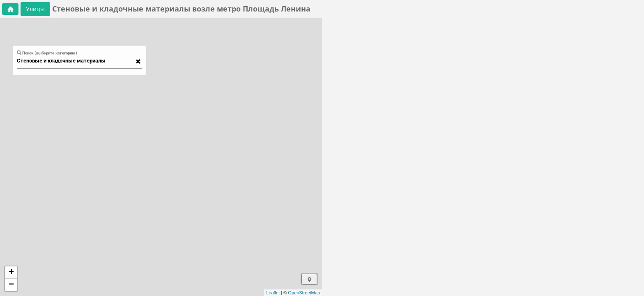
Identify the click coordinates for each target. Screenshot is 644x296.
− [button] (11, 285)
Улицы (35, 9)
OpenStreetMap (304, 293)
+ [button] (11, 273)
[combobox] (76, 61)
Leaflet (273, 293)
